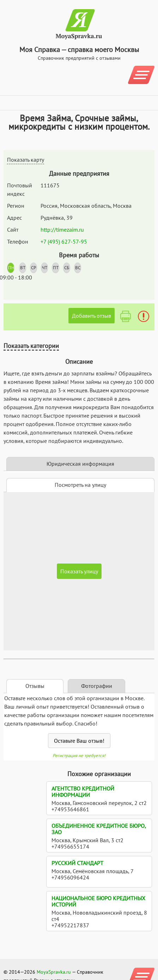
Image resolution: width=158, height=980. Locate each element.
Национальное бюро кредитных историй (98, 901)
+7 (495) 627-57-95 (64, 241)
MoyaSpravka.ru (54, 972)
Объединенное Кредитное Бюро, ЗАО (99, 829)
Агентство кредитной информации (83, 792)
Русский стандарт (77, 863)
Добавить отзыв (92, 316)
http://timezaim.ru (62, 230)
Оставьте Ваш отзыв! (79, 741)
